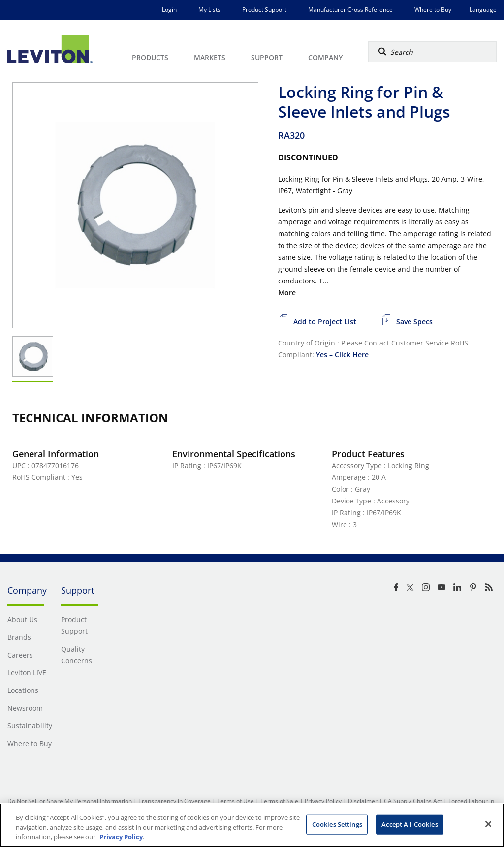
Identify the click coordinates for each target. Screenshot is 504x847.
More (287, 293)
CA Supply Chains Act (413, 801)
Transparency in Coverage (174, 801)
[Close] (488, 824)
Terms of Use (236, 801)
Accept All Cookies (409, 824)
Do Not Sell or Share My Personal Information (70, 801)
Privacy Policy (323, 801)
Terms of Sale (279, 801)
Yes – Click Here (342, 355)
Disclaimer (363, 801)
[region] (252, 825)
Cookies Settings (337, 824)
